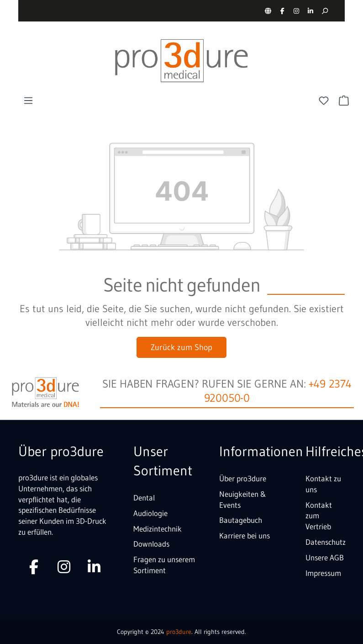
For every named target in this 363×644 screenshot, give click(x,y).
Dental (144, 498)
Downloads (151, 544)
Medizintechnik (158, 529)
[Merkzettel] (324, 101)
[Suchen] (324, 11)
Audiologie (150, 513)
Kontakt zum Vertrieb (319, 516)
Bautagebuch (241, 520)
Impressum (323, 573)
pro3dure (179, 632)
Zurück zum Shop (181, 347)
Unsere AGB (325, 557)
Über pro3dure (243, 478)
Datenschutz (326, 542)
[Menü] (28, 101)
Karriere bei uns (245, 535)
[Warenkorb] (344, 101)
